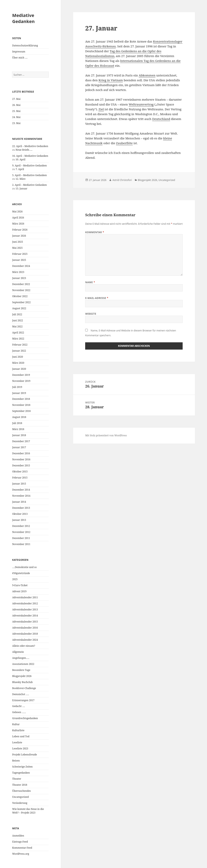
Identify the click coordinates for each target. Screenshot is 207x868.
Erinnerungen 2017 (23, 700)
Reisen (16, 761)
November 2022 (21, 290)
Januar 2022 (19, 351)
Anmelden (18, 836)
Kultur (16, 724)
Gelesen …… (19, 712)
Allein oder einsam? (24, 646)
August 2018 (19, 417)
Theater (17, 779)
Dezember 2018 (21, 399)
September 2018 (21, 411)
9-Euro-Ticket (20, 585)
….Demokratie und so (24, 567)
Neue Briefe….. (24, 150)
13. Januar (21, 189)
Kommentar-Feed (22, 848)
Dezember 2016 (21, 453)
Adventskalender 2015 (25, 622)
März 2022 (18, 339)
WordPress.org (21, 854)
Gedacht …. (18, 706)
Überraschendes (21, 791)
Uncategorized (20, 797)
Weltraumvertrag (141, 104)
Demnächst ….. (21, 694)
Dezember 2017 (21, 441)
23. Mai (16, 123)
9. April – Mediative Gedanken (29, 166)
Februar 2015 (20, 478)
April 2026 (18, 218)
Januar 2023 (19, 278)
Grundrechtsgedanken (25, 718)
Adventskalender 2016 (25, 628)
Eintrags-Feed (20, 842)
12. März (20, 179)
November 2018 (21, 405)
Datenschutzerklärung (25, 45)
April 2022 (18, 333)
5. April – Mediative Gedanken (29, 175)
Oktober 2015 (20, 472)
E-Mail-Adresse (97, 298)
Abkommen (147, 75)
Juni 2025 (17, 242)
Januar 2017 (19, 447)
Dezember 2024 (21, 266)
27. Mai (16, 99)
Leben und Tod (21, 736)
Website (91, 314)
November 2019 (21, 381)
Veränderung (20, 803)
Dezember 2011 (21, 538)
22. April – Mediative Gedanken (30, 146)
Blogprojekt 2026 (22, 676)
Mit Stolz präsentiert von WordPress (106, 435)
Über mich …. (20, 58)
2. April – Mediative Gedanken (29, 185)
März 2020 (18, 363)
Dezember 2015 (21, 465)
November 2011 (21, 544)
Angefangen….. (21, 658)
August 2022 (19, 308)
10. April (20, 159)
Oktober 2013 (20, 514)
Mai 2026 (17, 212)
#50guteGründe (21, 573)
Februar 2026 (20, 230)
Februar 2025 (20, 254)
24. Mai (16, 117)
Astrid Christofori (122, 180)
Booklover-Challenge (24, 688)
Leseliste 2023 (20, 748)
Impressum (19, 52)
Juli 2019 (17, 387)
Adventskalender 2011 (25, 597)
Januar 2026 (19, 236)
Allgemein (18, 652)
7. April (20, 169)
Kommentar (95, 232)
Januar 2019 (19, 393)
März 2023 (18, 272)
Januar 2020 (19, 369)
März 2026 (18, 224)
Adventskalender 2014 (25, 616)
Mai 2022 (17, 326)
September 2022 (21, 302)
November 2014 (21, 496)
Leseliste (17, 742)
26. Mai (16, 105)
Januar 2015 (19, 484)
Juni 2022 (17, 320)
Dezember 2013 (21, 508)
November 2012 (21, 532)
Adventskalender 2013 (25, 609)
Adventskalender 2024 (25, 640)
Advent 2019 (19, 591)
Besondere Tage (21, 670)
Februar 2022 (20, 345)
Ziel (101, 109)
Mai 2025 (17, 248)
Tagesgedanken (21, 773)
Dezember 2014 (21, 490)
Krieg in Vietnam (111, 80)
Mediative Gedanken (23, 18)
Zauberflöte (124, 143)
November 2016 (21, 459)
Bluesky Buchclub (22, 682)
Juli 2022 (17, 314)
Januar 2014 (19, 502)
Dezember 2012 (21, 526)
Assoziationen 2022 (23, 664)
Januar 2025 (19, 260)
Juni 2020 (17, 357)
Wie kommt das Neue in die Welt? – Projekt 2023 (28, 811)
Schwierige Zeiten (22, 767)
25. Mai (16, 111)
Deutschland (161, 119)
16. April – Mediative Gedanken (30, 156)
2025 (15, 579)
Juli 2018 (17, 423)
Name (90, 282)
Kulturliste (18, 730)
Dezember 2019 (21, 375)
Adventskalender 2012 (25, 603)
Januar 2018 (19, 435)
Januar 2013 (19, 520)
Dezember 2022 (21, 284)
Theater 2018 (20, 785)
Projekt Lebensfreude (24, 755)
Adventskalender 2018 (25, 634)
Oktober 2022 (20, 296)
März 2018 (18, 429)
